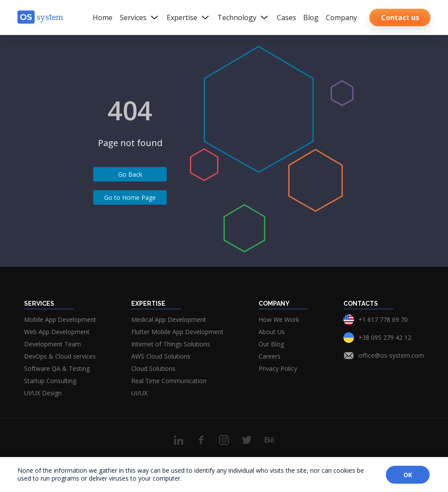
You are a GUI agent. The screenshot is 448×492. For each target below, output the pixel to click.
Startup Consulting (50, 381)
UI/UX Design (43, 393)
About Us (272, 332)
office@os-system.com (391, 355)
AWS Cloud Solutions (161, 356)
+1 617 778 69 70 (383, 319)
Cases (287, 17)
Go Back (130, 174)
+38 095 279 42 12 (385, 337)
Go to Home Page (130, 197)
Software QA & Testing (57, 368)
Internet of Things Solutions (171, 344)
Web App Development (57, 332)
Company (341, 17)
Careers (269, 356)
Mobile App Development (60, 319)
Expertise (189, 17)
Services (140, 17)
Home (103, 17)
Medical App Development (169, 319)
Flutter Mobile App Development (177, 332)
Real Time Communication (169, 381)
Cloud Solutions (153, 368)
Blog (311, 17)
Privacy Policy (278, 368)
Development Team (52, 344)
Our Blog (271, 344)
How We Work (279, 319)
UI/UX (139, 393)
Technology (243, 17)
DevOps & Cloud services (60, 356)
